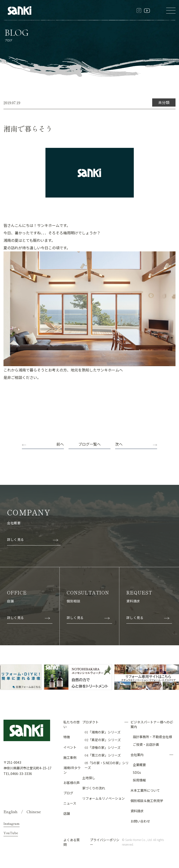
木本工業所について (145, 790)
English (10, 811)
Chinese (34, 811)
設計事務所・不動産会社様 (152, 736)
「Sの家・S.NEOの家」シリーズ (107, 765)
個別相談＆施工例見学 (147, 800)
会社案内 (137, 754)
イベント (70, 747)
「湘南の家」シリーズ (103, 732)
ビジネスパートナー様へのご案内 (152, 724)
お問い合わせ (140, 821)
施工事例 (70, 757)
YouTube (11, 833)
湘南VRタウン (72, 770)
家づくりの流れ (94, 788)
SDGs (137, 772)
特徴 (67, 737)
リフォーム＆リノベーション (103, 798)
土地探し (89, 778)
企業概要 (139, 764)
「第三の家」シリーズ (103, 755)
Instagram (12, 823)
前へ (60, 444)
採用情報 (139, 780)
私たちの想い (72, 724)
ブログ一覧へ (89, 444)
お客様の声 (72, 782)
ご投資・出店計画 (146, 744)
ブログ (68, 793)
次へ (119, 444)
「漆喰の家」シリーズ (103, 747)
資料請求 (137, 811)
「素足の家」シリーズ (103, 740)
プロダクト (90, 722)
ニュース (70, 803)
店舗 (67, 813)
